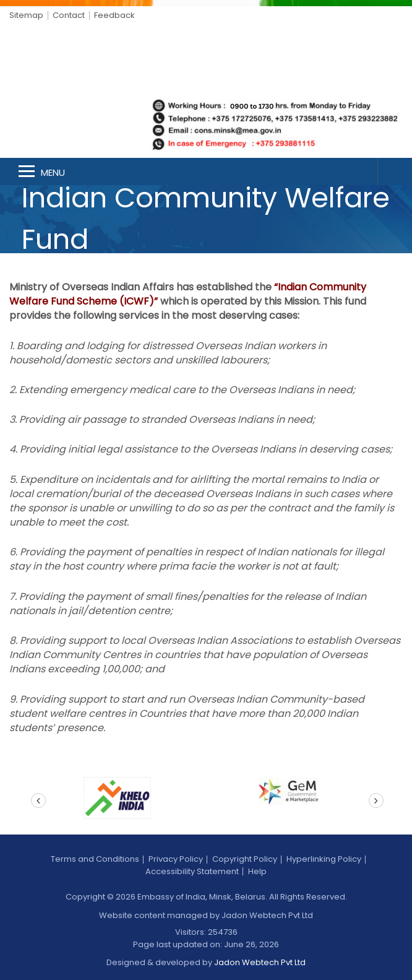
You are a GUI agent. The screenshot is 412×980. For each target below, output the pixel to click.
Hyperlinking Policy (324, 859)
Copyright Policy (245, 859)
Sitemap (26, 15)
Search (395, 171)
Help (257, 871)
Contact (69, 15)
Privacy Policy (176, 859)
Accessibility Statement (192, 871)
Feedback (114, 15)
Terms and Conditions (95, 859)
